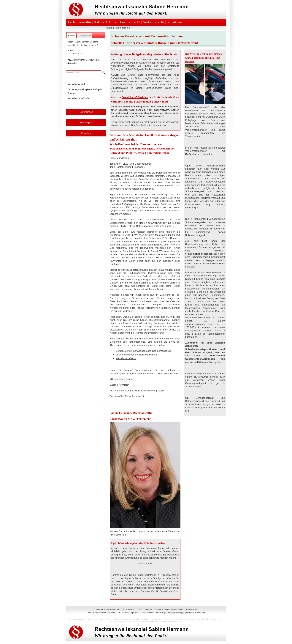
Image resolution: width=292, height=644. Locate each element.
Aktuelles (86, 133)
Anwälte (85, 22)
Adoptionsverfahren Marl (172, 621)
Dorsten (151, 612)
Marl (144, 612)
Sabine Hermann (119, 385)
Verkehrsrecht (154, 22)
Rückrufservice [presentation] (84, 36)
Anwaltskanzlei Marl (154, 621)
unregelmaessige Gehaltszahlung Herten (164, 619)
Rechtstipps (86, 123)
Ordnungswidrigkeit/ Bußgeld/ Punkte (136, 355)
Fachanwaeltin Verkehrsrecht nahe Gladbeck (130, 619)
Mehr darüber (145, 564)
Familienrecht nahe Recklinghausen (131, 621)
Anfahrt (73, 63)
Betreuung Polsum (188, 619)
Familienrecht (130, 22)
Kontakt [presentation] (72, 36)
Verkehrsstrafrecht (126, 358)
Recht (72, 22)
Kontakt (137, 612)
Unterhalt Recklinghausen (206, 619)
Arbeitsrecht (176, 22)
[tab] (72, 36)
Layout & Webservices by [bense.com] (103, 612)
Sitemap (169, 612)
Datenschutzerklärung (196, 612)
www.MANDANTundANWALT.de (110, 609)
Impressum (127, 612)
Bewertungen (86, 112)
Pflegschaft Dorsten (76, 619)
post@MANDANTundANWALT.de (85, 60)
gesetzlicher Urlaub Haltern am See (98, 619)
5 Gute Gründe (105, 22)
